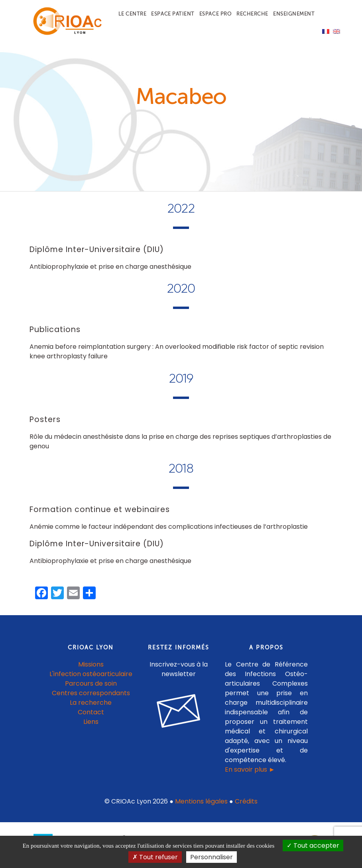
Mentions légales (201, 801)
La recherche (91, 703)
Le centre (133, 14)
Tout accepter (313, 846)
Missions (91, 664)
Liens (91, 722)
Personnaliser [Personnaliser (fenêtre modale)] (211, 857)
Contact (91, 712)
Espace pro (215, 14)
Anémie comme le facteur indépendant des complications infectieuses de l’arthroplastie (169, 527)
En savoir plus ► (250, 769)
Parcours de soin (91, 683)
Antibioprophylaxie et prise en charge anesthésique (110, 267)
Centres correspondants (91, 693)
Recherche (252, 14)
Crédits (246, 801)
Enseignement (294, 14)
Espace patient (173, 14)
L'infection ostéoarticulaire (91, 674)
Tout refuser (155, 857)
